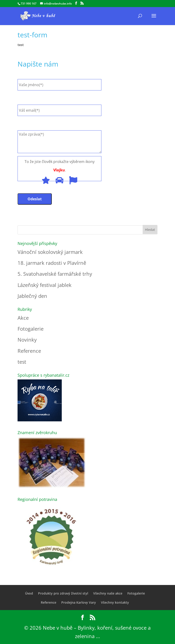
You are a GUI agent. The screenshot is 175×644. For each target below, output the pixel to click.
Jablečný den (32, 296)
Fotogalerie (31, 329)
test (21, 45)
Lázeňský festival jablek (45, 285)
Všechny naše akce (108, 593)
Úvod (29, 593)
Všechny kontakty (115, 602)
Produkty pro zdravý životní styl (63, 593)
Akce (23, 318)
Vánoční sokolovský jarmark (50, 252)
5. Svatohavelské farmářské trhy (55, 274)
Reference (29, 351)
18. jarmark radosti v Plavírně (52, 263)
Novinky (27, 340)
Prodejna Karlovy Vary (79, 602)
